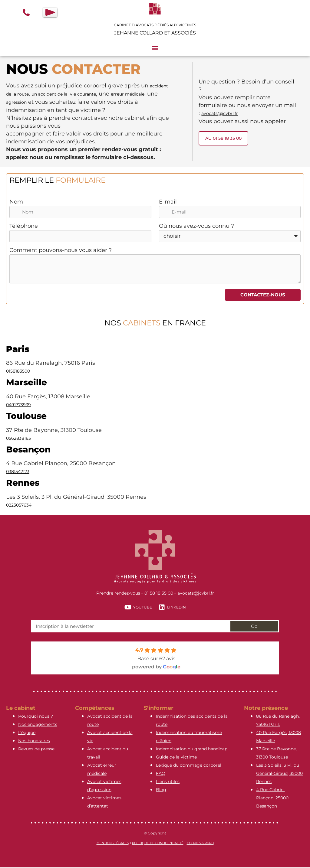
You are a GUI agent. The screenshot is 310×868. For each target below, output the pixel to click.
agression (16, 102)
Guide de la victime (176, 758)
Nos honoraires (34, 741)
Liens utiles (168, 782)
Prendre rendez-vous (118, 594)
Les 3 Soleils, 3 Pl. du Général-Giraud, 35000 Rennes (279, 774)
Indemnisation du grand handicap (192, 749)
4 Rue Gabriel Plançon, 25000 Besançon (272, 798)
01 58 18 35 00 (159, 594)
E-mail (168, 202)
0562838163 (18, 439)
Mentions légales (113, 844)
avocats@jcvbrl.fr (220, 113)
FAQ (161, 774)
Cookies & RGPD (200, 844)
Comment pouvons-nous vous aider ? (61, 251)
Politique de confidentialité (158, 844)
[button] (155, 48)
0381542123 (18, 472)
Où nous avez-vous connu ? (196, 227)
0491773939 (18, 405)
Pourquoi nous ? (36, 717)
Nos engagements (38, 725)
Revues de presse (36, 749)
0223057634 (19, 506)
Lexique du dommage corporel (189, 766)
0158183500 (18, 372)
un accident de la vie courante (64, 94)
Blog (161, 790)
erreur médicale (128, 94)
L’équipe (27, 733)
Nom (16, 202)
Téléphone (24, 227)
